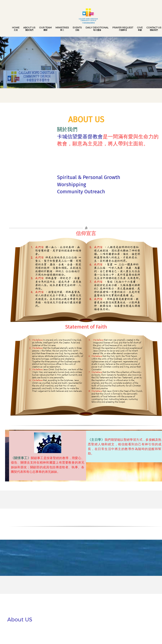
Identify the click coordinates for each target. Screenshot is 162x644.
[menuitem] (16, 29)
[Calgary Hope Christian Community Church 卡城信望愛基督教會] (88, 15)
